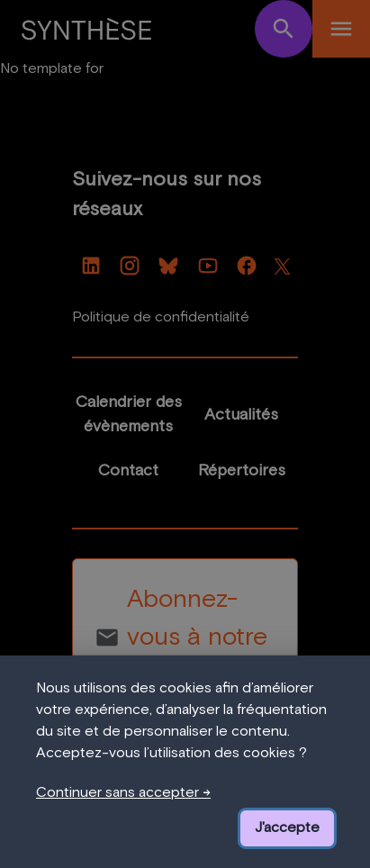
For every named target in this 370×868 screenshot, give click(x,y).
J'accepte (287, 827)
